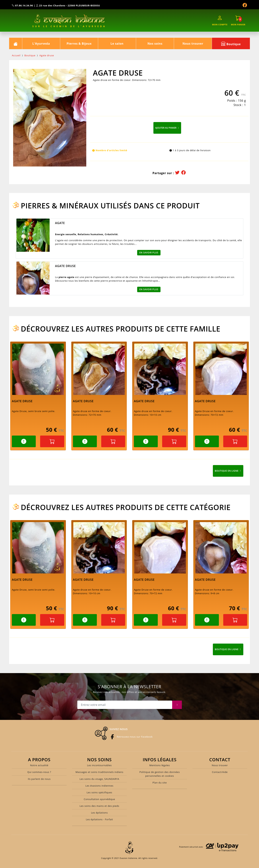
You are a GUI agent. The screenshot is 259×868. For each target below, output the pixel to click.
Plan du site (160, 783)
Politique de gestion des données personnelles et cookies (160, 774)
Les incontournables (99, 765)
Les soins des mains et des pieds (99, 806)
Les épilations (99, 813)
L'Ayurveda (41, 44)
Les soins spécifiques (99, 792)
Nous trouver (193, 44)
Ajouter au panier (167, 128)
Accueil (16, 55)
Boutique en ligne (228, 471)
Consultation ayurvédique (99, 799)
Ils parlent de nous (39, 779)
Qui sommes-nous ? (39, 772)
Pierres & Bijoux (79, 44)
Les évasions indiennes (99, 786)
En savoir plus (149, 253)
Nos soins (155, 44)
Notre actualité (39, 765)
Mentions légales (160, 765)
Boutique (231, 43)
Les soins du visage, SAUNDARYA (99, 779)
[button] (24, 441)
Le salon (117, 44)
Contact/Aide (220, 772)
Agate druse (47, 55)
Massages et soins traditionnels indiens (99, 772)
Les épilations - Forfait (99, 819)
